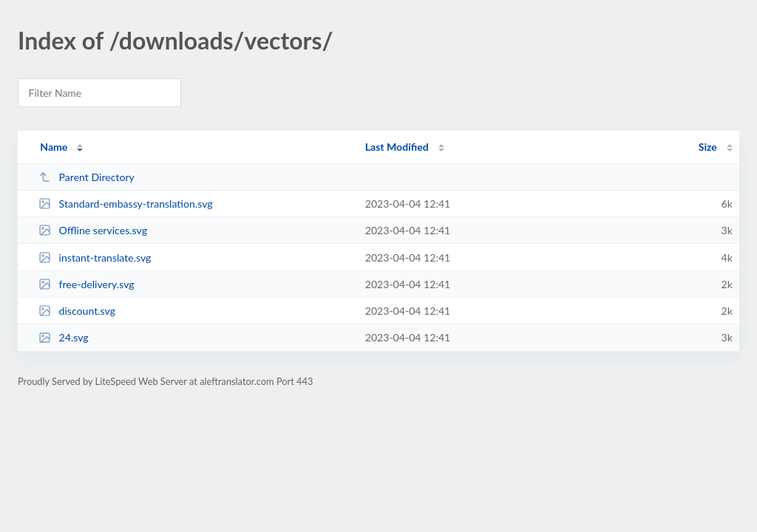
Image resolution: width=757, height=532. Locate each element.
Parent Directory (86, 177)
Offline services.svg (93, 230)
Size (708, 147)
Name (54, 147)
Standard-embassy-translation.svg (125, 204)
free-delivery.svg (86, 284)
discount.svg (77, 311)
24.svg (64, 337)
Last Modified (397, 147)
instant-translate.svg (95, 258)
